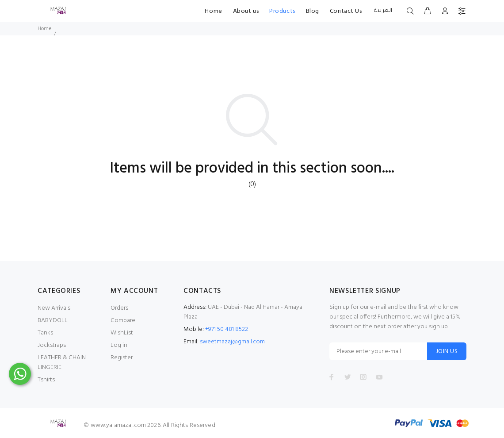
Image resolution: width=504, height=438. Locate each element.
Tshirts (46, 380)
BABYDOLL (53, 321)
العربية (383, 11)
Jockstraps (52, 345)
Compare (123, 321)
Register (122, 358)
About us (246, 11)
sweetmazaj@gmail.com (232, 342)
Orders (119, 308)
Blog (313, 11)
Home (213, 11)
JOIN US (447, 352)
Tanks (45, 333)
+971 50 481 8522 (227, 329)
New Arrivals (54, 308)
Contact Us (346, 11)
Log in (119, 345)
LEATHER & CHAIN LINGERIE (62, 363)
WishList (122, 333)
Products (282, 11)
